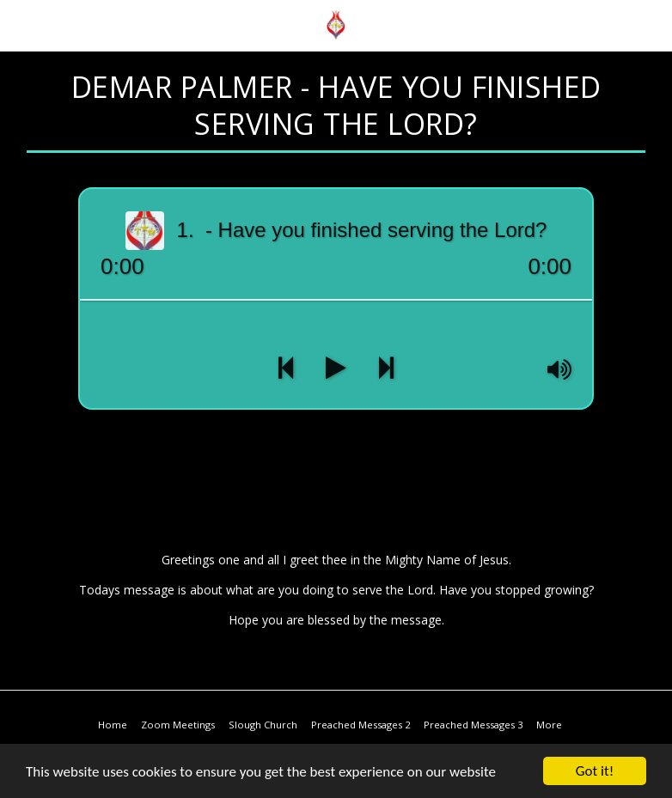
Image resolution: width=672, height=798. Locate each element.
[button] (19, 24)
